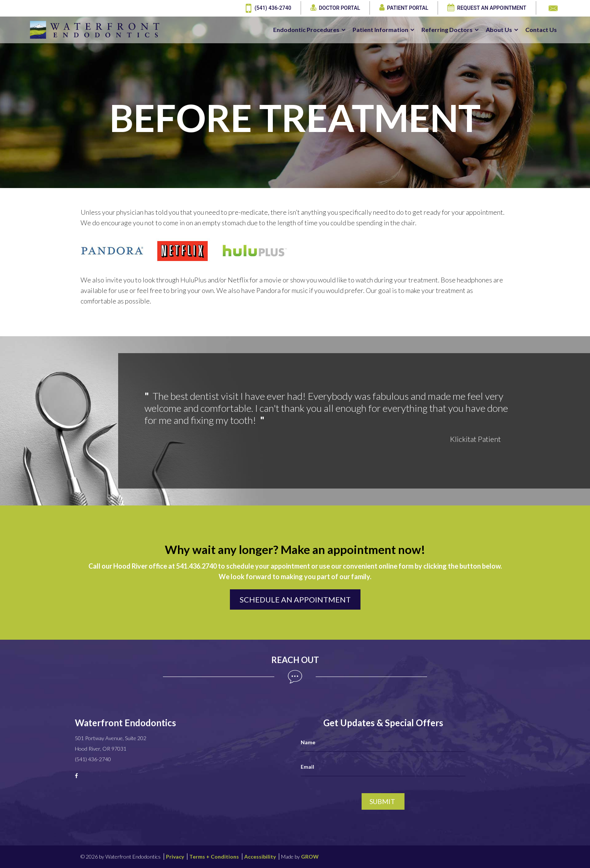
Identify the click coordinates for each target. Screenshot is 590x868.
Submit (382, 801)
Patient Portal (404, 8)
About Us (499, 30)
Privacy (175, 857)
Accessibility (260, 857)
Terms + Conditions (214, 857)
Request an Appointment (487, 8)
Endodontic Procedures (306, 30)
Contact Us (541, 30)
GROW (310, 857)
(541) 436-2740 (268, 8)
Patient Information (380, 30)
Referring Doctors (447, 30)
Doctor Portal (335, 8)
